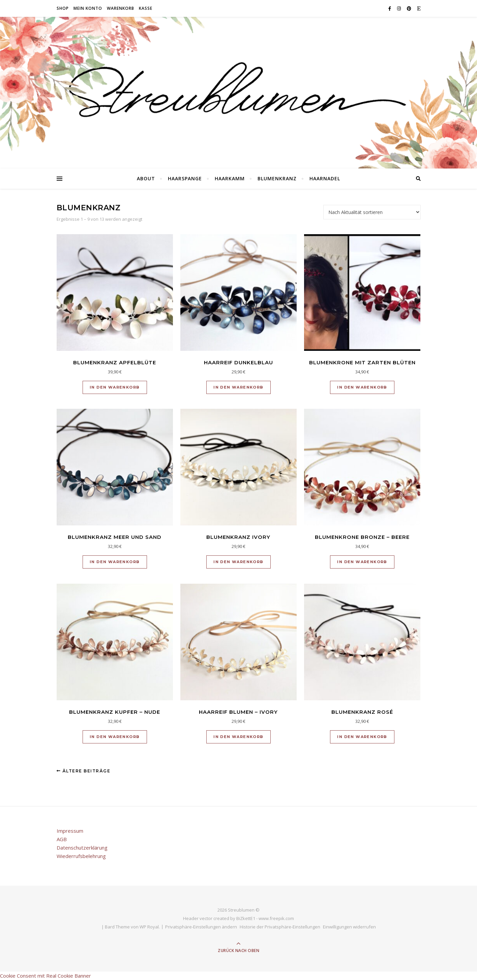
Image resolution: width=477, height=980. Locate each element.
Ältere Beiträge (84, 771)
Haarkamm (230, 178)
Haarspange (185, 178)
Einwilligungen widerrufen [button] (349, 927)
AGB (62, 839)
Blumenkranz (277, 178)
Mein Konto (88, 8)
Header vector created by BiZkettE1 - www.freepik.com (238, 918)
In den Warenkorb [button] (115, 387)
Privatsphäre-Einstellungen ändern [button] (201, 927)
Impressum (70, 831)
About (146, 178)
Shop (63, 8)
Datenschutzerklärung (82, 848)
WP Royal (149, 927)
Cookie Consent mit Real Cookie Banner (46, 976)
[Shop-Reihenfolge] (372, 212)
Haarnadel (325, 178)
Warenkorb (121, 8)
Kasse (146, 8)
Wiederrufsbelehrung (81, 856)
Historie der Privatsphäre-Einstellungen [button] (280, 927)
